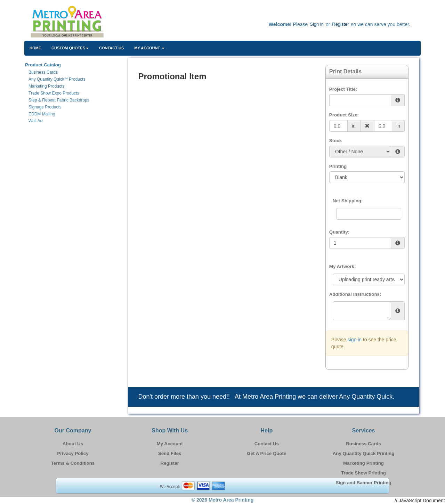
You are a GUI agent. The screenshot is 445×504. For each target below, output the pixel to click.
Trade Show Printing (363, 473)
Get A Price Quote (266, 453)
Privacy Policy (73, 453)
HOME (35, 48)
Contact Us (111, 48)
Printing (338, 166)
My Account (170, 444)
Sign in (317, 24)
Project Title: (343, 89)
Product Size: (344, 115)
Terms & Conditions (73, 463)
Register (340, 24)
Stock (335, 141)
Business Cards (363, 444)
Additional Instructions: (355, 294)
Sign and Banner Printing (364, 483)
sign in (355, 340)
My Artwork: (343, 266)
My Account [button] (149, 48)
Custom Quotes (70, 48)
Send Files (170, 453)
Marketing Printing (363, 463)
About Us (73, 444)
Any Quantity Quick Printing (364, 453)
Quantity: (339, 232)
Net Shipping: (348, 201)
